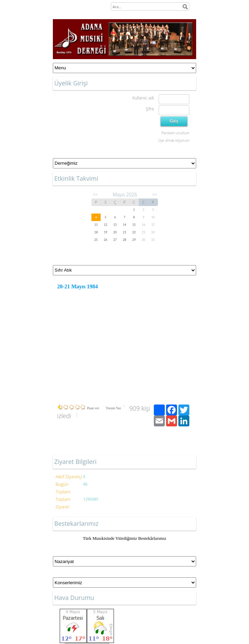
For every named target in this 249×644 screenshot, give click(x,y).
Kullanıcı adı (143, 98)
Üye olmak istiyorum (174, 140)
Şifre (150, 109)
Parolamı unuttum (175, 133)
